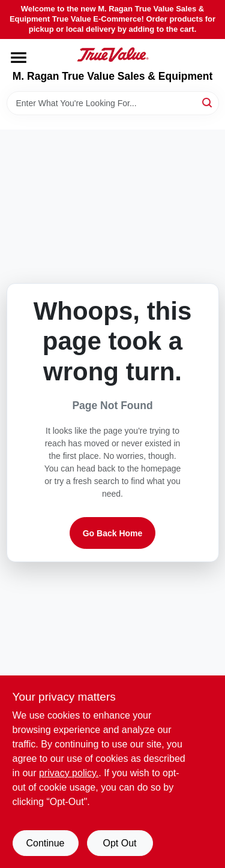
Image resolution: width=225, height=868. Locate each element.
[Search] (208, 102)
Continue (45, 843)
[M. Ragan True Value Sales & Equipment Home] (113, 55)
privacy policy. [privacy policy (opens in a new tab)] (69, 773)
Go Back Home (113, 533)
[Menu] (19, 58)
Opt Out (119, 843)
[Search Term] (113, 103)
